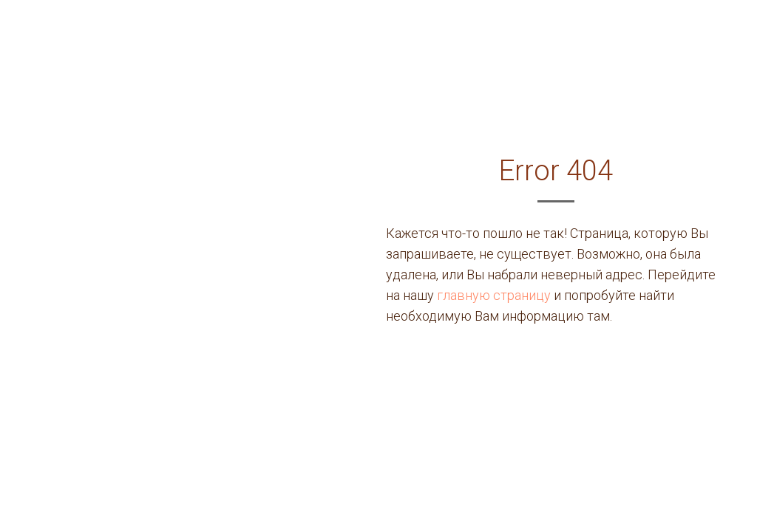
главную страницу (494, 295)
